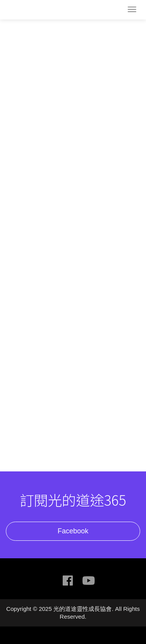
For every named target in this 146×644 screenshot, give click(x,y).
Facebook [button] (73, 531)
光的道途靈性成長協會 (37, 11)
